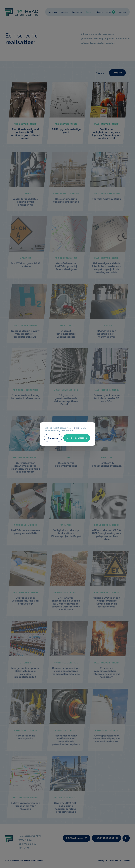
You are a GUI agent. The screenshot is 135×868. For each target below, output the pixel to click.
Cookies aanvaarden (77, 438)
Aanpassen (53, 438)
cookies (75, 428)
